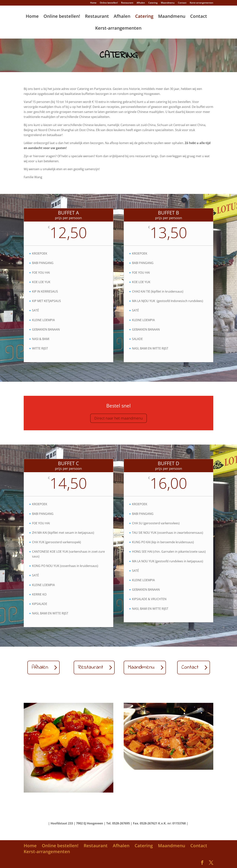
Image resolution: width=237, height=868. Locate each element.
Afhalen (141, 3)
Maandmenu (168, 3)
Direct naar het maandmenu (118, 418)
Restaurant (127, 3)
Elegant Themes (60, 863)
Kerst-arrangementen (202, 3)
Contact (182, 3)
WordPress (109, 863)
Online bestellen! (109, 3)
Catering (153, 3)
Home (93, 3)
